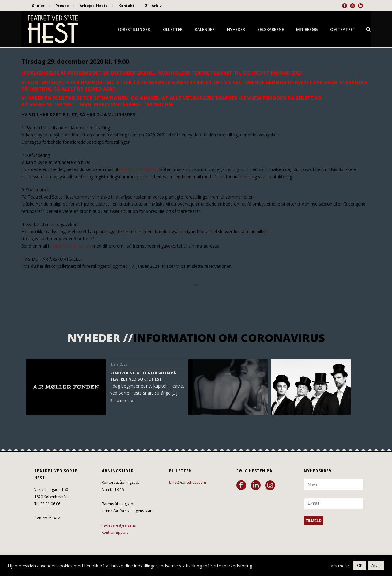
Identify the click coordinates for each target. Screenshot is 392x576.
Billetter (172, 29)
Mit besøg (307, 29)
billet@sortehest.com (188, 482)
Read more (122, 401)
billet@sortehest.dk (138, 169)
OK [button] (360, 565)
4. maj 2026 (119, 364)
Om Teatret (343, 29)
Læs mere (339, 566)
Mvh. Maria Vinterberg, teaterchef (126, 104)
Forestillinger (134, 29)
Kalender (205, 29)
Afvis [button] (376, 565)
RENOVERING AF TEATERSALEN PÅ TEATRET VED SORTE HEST (143, 376)
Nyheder (236, 29)
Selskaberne (271, 29)
